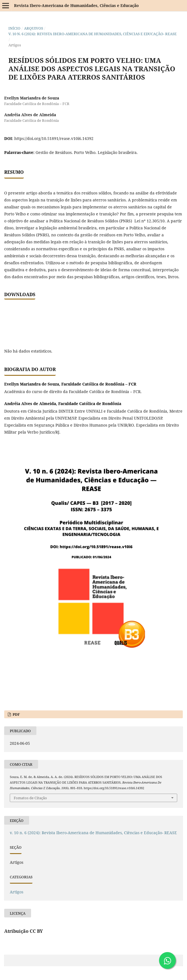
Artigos (17, 892)
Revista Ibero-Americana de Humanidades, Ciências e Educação (76, 5)
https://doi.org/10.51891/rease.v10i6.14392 (54, 138)
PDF (16, 714)
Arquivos (34, 28)
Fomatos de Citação (30, 798)
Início (14, 28)
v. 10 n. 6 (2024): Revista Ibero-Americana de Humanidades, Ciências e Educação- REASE (93, 34)
